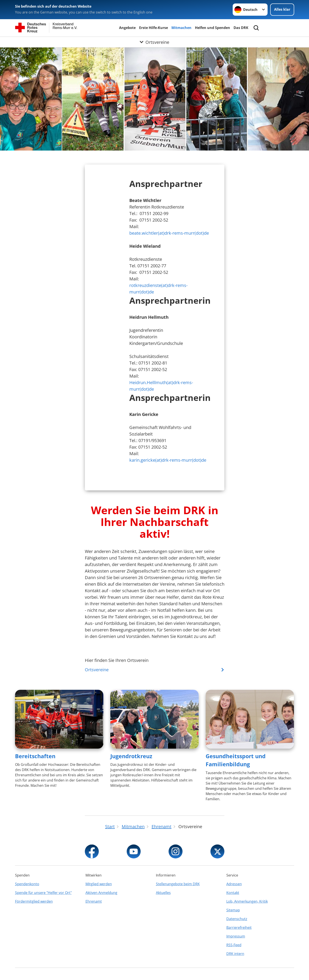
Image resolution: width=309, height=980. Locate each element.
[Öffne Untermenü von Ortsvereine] (154, 42)
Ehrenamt (94, 901)
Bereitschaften (35, 756)
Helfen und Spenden (213, 28)
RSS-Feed (234, 945)
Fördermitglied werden (34, 901)
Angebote (127, 28)
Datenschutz (237, 919)
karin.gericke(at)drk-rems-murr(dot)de (168, 460)
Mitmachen (181, 28)
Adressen (234, 884)
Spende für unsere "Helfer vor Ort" (43, 893)
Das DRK (241, 28)
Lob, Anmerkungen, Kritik (247, 901)
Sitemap (233, 910)
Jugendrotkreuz (131, 756)
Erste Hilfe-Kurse (154, 28)
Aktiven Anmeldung (101, 893)
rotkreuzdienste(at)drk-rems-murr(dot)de (158, 289)
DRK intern (235, 954)
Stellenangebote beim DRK (178, 884)
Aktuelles (163, 893)
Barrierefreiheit (239, 927)
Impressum (236, 936)
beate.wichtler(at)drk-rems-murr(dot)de (169, 233)
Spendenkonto (27, 884)
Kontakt (233, 893)
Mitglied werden (99, 884)
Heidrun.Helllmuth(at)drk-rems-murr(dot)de (161, 386)
